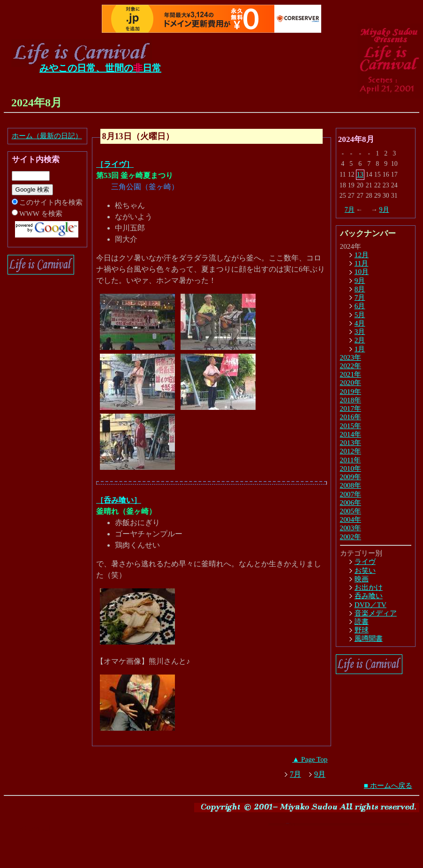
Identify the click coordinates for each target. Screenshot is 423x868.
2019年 (351, 391)
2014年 (351, 434)
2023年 (351, 357)
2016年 (351, 417)
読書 (362, 621)
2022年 (351, 366)
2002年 (351, 537)
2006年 (351, 502)
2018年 (351, 400)
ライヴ (365, 561)
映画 (362, 579)
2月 (360, 340)
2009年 (351, 477)
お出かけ (369, 587)
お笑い (365, 570)
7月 (350, 210)
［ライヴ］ (115, 164)
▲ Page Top (310, 759)
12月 (362, 255)
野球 (362, 630)
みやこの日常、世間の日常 (100, 68)
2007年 (351, 494)
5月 (360, 315)
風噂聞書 (369, 638)
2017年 (351, 408)
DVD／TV (370, 605)
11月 (362, 263)
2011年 (351, 460)
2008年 (351, 485)
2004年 (351, 519)
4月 (360, 323)
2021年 (351, 374)
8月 (360, 289)
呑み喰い (369, 596)
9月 (384, 210)
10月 (362, 271)
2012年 (351, 451)
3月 (360, 331)
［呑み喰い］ (119, 500)
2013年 (351, 442)
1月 (360, 349)
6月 (360, 306)
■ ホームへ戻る (388, 785)
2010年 (351, 468)
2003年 (351, 528)
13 (360, 174)
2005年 (351, 511)
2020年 (351, 382)
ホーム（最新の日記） (47, 136)
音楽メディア (376, 613)
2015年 (351, 426)
